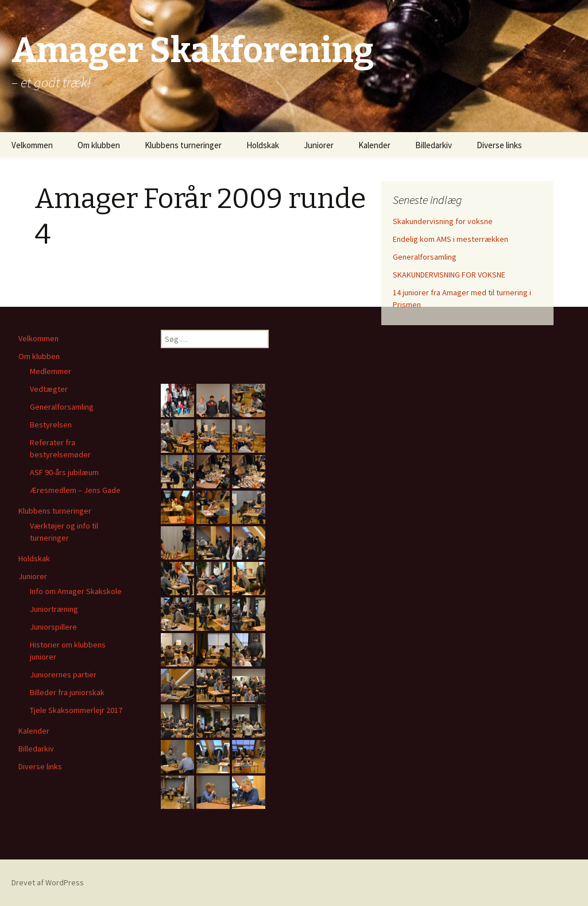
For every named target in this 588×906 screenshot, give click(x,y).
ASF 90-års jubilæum (64, 472)
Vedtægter (49, 389)
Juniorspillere (53, 627)
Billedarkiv (434, 145)
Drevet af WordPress (48, 882)
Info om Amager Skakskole (76, 591)
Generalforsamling (425, 257)
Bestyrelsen (51, 425)
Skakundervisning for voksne (443, 221)
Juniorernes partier (63, 674)
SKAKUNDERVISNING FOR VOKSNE (449, 275)
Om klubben (99, 145)
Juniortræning (54, 609)
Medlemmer (51, 371)
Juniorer (319, 145)
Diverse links (499, 145)
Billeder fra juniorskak (67, 692)
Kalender (374, 145)
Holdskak (263, 145)
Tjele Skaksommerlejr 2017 (76, 710)
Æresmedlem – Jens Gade (75, 490)
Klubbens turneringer (183, 145)
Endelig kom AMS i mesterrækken (450, 239)
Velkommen (32, 145)
